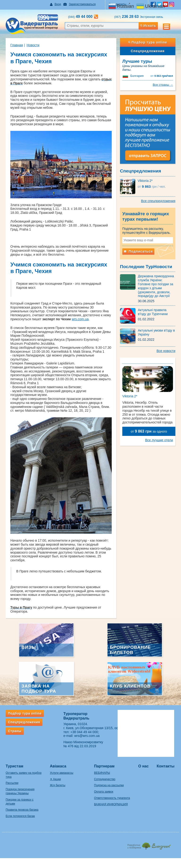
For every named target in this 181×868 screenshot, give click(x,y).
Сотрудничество (105, 779)
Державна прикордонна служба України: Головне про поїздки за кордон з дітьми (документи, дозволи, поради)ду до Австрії (156, 286)
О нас (144, 766)
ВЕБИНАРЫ (102, 773)
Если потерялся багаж (20, 816)
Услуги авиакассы (62, 773)
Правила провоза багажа (22, 810)
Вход (58, 4)
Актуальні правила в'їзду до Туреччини (153, 312)
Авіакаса (58, 766)
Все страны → (163, 85)
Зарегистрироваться (82, 4)
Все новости (166, 351)
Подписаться (138, 251)
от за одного (149, 431)
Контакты (166, 766)
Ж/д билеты (58, 785)
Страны (15, 731)
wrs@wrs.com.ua (87, 736)
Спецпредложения (148, 51)
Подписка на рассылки (109, 785)
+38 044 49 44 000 (84, 732)
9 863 (162, 76)
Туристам (14, 766)
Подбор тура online (148, 42)
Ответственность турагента (112, 798)
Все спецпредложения (158, 201)
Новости (33, 45)
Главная (17, 45)
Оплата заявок (104, 792)
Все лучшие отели (159, 440)
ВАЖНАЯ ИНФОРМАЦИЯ (111, 804)
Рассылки (12, 783)
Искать (148, 26)
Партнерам (104, 766)
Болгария (137, 76)
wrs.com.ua (80, 319)
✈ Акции (56, 779)
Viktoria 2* (145, 181)
